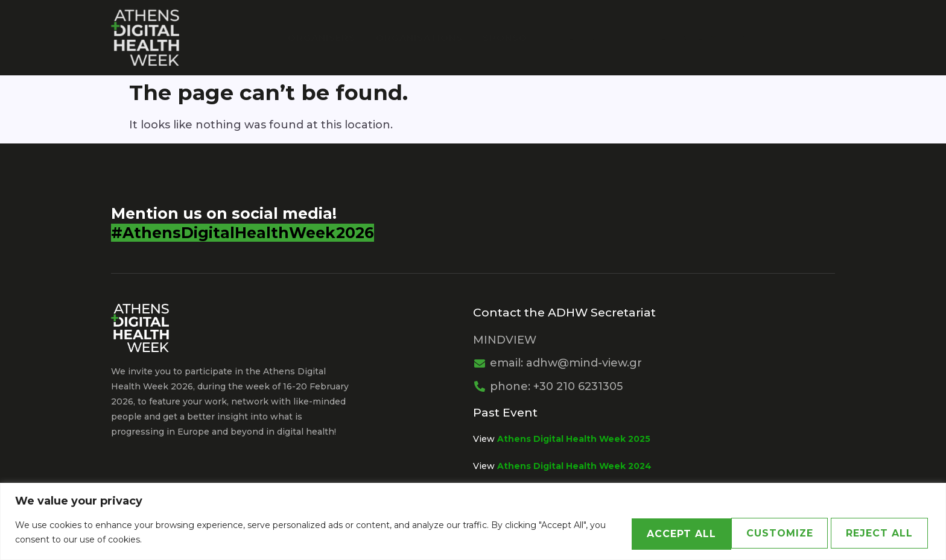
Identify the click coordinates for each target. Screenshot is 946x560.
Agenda (695, 37)
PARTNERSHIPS (607, 37)
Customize (633, 533)
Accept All (873, 533)
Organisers (334, 37)
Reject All (752, 533)
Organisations (429, 37)
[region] (473, 522)
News (758, 37)
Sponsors (520, 37)
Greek (809, 37)
